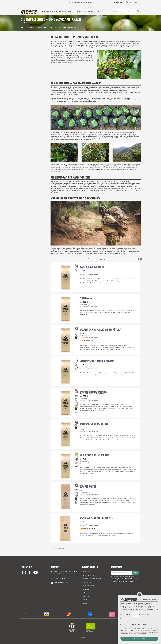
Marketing (125, 619)
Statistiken (144, 614)
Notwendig (125, 614)
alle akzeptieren (139, 639)
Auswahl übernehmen (139, 624)
